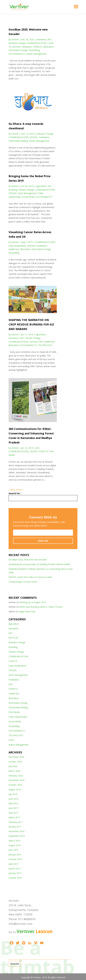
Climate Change (26, 190)
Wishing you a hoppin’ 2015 (33, 602)
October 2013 (15, 878)
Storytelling (34, 50)
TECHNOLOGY (45, 345)
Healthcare (14, 249)
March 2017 (14, 817)
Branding (13, 190)
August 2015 (15, 845)
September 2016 (17, 836)
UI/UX (11, 740)
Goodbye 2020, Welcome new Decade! (28, 560)
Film (41, 342)
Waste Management (36, 54)
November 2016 (16, 831)
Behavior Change (17, 43)
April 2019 (13, 803)
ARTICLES (13, 638)
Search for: (15, 493)
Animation (41, 39)
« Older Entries (16, 490)
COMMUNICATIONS (36, 43)
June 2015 (13, 850)
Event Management (27, 193)
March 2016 (14, 841)
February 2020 (16, 776)
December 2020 (16, 757)
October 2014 (15, 859)
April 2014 (13, 864)
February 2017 (16, 822)
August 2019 (15, 790)
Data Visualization (17, 246)
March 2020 (14, 771)
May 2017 (13, 813)
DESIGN (16, 47)
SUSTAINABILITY (17, 54)
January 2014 (15, 873)
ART (50, 39)
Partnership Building (18, 141)
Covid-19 (13, 661)
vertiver (15, 39)
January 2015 (15, 855)
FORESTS (38, 47)
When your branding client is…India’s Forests (41, 607)
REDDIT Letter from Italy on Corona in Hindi (30, 577)
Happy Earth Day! (27, 611)
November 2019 (16, 780)
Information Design (18, 50)
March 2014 (14, 869)
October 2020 (15, 762)
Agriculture (41, 186)
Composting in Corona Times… (24, 582)
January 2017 (15, 827)
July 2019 (13, 794)
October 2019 (15, 785)
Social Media (28, 197)
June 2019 (13, 799)
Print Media (14, 712)
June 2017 (13, 808)
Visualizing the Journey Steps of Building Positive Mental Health (39, 564)
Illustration (48, 47)
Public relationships (18, 717)
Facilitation (27, 47)
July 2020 (13, 766)
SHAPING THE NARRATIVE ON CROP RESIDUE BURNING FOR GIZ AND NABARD (31, 324)
